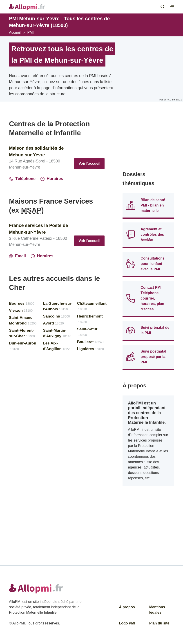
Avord (53, 323)
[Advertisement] (148, 142)
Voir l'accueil (89, 163)
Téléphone (22, 179)
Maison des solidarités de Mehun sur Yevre (36, 151)
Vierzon (21, 310)
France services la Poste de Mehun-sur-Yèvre (38, 229)
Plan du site (159, 623)
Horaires (52, 179)
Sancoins (56, 316)
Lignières (91, 349)
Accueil (15, 32)
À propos (127, 607)
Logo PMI (127, 623)
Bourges (22, 303)
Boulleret (90, 342)
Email (17, 256)
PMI (31, 32)
